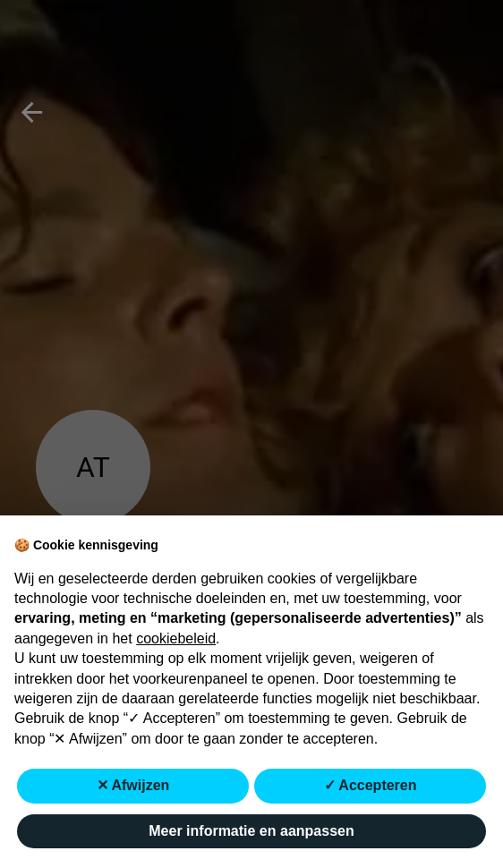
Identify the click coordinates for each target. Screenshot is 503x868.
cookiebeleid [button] (176, 638)
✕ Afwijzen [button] (133, 785)
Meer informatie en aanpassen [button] (251, 831)
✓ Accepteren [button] (371, 785)
